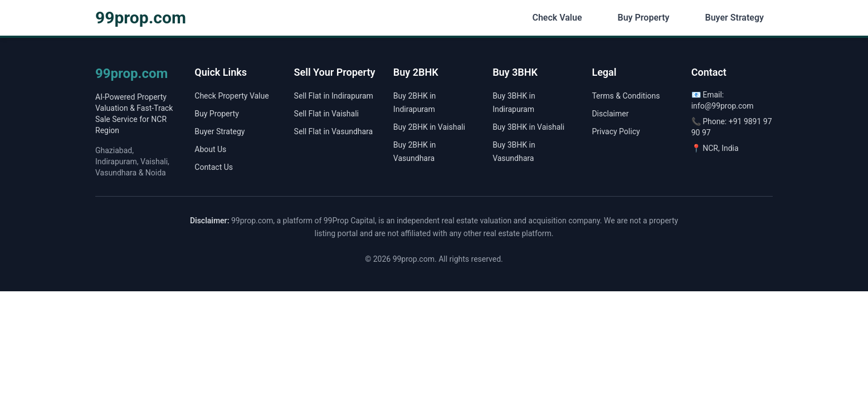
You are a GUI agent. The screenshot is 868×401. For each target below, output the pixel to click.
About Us (210, 149)
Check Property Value (231, 96)
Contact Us (214, 167)
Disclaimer (610, 114)
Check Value (557, 18)
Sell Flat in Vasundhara (334, 131)
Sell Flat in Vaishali (326, 114)
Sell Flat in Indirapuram (334, 96)
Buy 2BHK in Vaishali (429, 127)
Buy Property (644, 18)
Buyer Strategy (734, 18)
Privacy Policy (616, 131)
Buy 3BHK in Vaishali (528, 127)
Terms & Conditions (626, 96)
